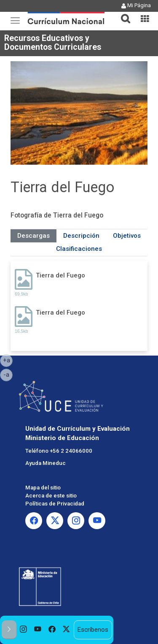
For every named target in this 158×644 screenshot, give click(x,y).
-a (8, 374)
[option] (24, 630)
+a (8, 360)
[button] (122, 14)
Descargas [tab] (33, 236)
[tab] (122, 14)
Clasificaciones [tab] (79, 249)
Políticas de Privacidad (55, 504)
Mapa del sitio (43, 488)
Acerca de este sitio (51, 496)
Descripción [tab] (81, 236)
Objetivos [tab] (127, 236)
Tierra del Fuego (60, 275)
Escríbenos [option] (93, 630)
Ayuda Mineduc (46, 463)
